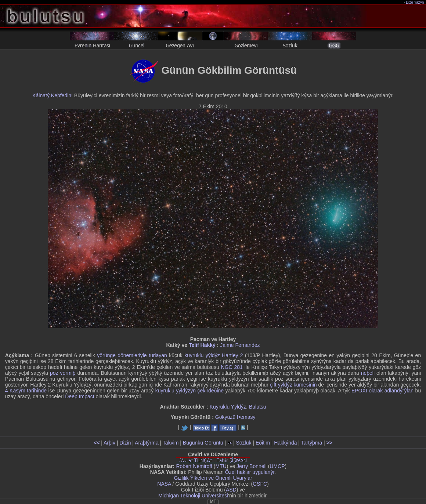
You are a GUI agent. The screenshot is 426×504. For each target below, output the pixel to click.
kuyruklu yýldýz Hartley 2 (214, 355)
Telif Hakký (202, 345)
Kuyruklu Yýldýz (228, 407)
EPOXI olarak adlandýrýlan (382, 391)
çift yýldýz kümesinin (293, 385)
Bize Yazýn (415, 2)
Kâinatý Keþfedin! (53, 95)
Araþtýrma (147, 443)
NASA (164, 484)
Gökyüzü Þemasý (235, 417)
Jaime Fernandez (240, 345)
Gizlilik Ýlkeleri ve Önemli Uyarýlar (213, 478)
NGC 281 (232, 367)
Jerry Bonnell (252, 466)
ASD (231, 490)
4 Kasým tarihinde (26, 391)
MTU (221, 466)
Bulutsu (258, 407)
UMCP (277, 466)
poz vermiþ (63, 373)
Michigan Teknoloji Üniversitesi (193, 496)
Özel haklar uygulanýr (250, 472)
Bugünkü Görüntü (203, 443)
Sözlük (243, 443)
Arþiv (109, 443)
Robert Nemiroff (194, 466)
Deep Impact (80, 396)
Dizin (125, 443)
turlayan (158, 355)
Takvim (171, 443)
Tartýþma (312, 443)
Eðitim (263, 443)
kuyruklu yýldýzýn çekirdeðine (189, 391)
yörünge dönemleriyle (122, 355)
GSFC (260, 484)
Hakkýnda (285, 443)
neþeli (368, 373)
